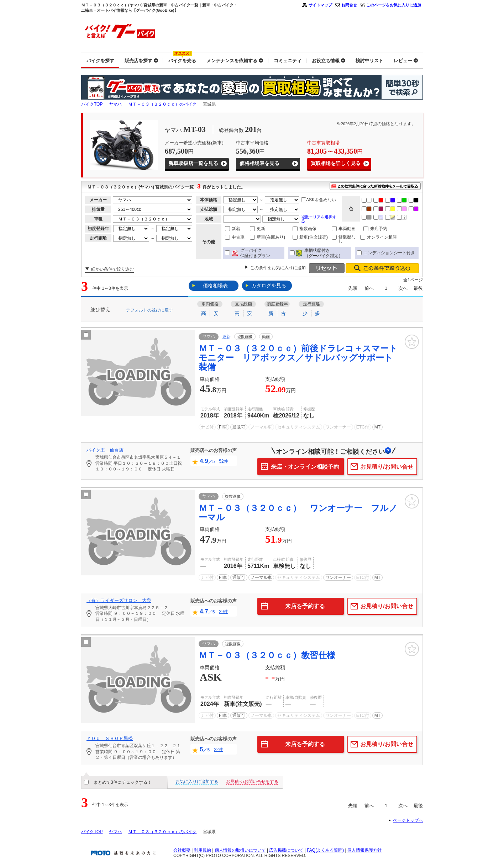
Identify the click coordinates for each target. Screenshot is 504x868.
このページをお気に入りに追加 (394, 5)
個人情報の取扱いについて (240, 850)
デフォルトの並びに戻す (149, 310)
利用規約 (203, 850)
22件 (218, 750)
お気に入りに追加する (197, 782)
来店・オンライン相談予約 (305, 467)
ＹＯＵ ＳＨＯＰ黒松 (110, 738)
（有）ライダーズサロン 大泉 (119, 600)
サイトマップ (320, 5)
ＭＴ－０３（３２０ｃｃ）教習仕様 (267, 655)
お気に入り (412, 342)
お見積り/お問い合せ (387, 467)
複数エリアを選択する (319, 219)
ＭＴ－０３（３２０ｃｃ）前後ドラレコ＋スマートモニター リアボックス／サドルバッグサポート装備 (298, 358)
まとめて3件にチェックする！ (123, 782)
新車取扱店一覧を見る (193, 163)
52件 (223, 461)
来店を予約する (305, 606)
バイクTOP (92, 104)
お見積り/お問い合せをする (252, 782)
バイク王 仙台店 (105, 450)
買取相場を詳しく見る (336, 163)
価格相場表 (215, 286)
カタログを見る (269, 286)
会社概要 (182, 850)
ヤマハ (115, 104)
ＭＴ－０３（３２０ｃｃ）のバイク (162, 104)
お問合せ (349, 5)
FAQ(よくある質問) (325, 850)
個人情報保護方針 (364, 850)
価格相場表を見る (259, 163)
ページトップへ (408, 820)
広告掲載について (286, 850)
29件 (223, 612)
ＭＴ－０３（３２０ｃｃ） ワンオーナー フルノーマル (298, 513)
